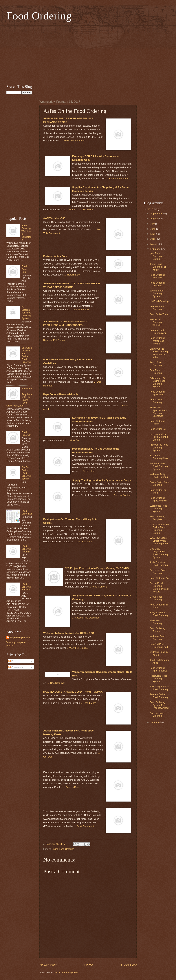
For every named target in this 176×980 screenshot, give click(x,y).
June (153, 229)
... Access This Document (86, 618)
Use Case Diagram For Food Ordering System (159, 553)
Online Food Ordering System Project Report (159, 587)
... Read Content (98, 587)
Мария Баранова (20, 637)
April (153, 239)
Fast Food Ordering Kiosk (159, 457)
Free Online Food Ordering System (159, 448)
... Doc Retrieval (83, 542)
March (154, 244)
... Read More (89, 703)
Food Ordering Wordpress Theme (157, 341)
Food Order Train (159, 314)
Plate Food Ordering (156, 622)
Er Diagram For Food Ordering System (26, 313)
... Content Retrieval (117, 179)
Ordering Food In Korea (159, 653)
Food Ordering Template (157, 518)
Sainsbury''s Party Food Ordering (159, 688)
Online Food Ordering (63, 849)
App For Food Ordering (157, 714)
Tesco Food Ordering (156, 364)
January (155, 722)
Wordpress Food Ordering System (158, 509)
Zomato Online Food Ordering (159, 696)
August (154, 219)
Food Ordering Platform (26, 549)
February (155, 249)
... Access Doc (71, 787)
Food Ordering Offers (157, 422)
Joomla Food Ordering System (157, 293)
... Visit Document (80, 310)
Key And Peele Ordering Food (159, 645)
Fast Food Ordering (156, 372)
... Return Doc (72, 275)
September (156, 214)
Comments (16, 667)
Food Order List (27, 512)
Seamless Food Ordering (158, 572)
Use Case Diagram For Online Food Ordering (27, 355)
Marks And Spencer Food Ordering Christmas (159, 412)
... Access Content (121, 495)
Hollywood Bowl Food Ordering (159, 614)
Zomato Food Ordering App (158, 331)
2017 (151, 209)
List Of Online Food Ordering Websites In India (159, 353)
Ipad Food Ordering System (156, 256)
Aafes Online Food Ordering (160, 483)
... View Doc (73, 440)
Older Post (129, 965)
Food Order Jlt (26, 434)
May (153, 234)
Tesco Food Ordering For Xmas (158, 267)
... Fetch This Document (80, 210)
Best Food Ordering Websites (156, 322)
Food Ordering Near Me (157, 276)
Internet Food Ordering (157, 308)
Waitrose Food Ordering (157, 638)
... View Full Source (77, 648)
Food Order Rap (24, 269)
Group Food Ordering (156, 598)
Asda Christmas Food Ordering (159, 564)
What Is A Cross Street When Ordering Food (159, 541)
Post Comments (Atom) (66, 973)
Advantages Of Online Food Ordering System (158, 382)
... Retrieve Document (73, 141)
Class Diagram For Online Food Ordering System (160, 529)
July (153, 224)
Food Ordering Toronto (157, 630)
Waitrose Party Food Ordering (159, 476)
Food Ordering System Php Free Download (159, 705)
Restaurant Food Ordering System (159, 679)
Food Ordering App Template (158, 669)
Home (89, 965)
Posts (13, 661)
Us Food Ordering (159, 301)
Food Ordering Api (159, 578)
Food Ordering (39, 16)
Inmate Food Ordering (156, 401)
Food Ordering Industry (26, 587)
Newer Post (48, 965)
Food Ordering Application (157, 393)
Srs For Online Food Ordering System (26, 473)
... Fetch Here (88, 471)
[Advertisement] (88, 52)
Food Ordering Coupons (157, 284)
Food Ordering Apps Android (158, 499)
